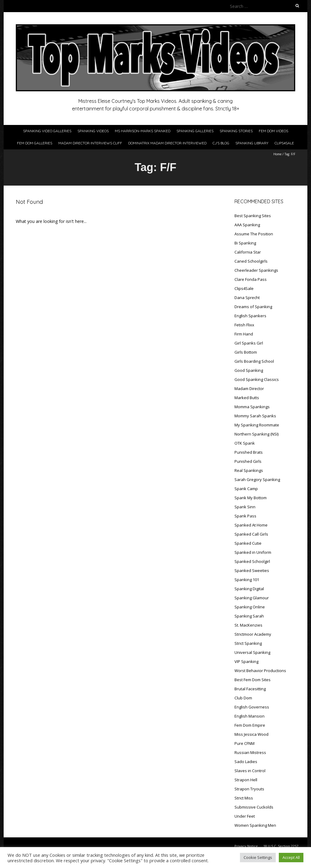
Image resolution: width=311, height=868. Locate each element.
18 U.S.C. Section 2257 (281, 846)
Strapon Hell (246, 780)
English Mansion (249, 716)
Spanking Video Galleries (47, 131)
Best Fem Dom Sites (253, 680)
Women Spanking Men (255, 825)
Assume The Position (254, 234)
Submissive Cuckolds (254, 807)
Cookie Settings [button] (258, 857)
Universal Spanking (252, 652)
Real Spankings (249, 470)
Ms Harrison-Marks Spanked (143, 131)
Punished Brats (249, 452)
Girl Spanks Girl (249, 343)
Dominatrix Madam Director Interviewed (167, 143)
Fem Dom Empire (250, 725)
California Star (248, 252)
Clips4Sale (284, 143)
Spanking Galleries (195, 131)
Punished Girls (248, 461)
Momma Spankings (252, 407)
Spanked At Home (251, 525)
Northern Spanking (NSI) (256, 434)
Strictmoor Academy (253, 634)
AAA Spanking (247, 225)
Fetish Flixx (244, 325)
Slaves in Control (250, 771)
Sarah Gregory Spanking (257, 479)
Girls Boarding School (254, 361)
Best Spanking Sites (253, 216)
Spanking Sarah (249, 616)
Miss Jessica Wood (251, 734)
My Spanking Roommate (257, 425)
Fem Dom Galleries (35, 143)
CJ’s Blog (221, 143)
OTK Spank (245, 443)
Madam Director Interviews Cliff (90, 143)
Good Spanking (249, 370)
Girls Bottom (246, 352)
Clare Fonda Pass (251, 279)
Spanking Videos (93, 131)
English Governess (252, 707)
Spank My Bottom (251, 498)
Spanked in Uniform (253, 552)
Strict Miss (244, 798)
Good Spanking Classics (257, 379)
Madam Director (249, 389)
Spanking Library (252, 143)
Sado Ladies (246, 762)
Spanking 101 (247, 580)
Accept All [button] (291, 857)
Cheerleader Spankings (256, 270)
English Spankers (250, 316)
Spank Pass (245, 516)
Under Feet (245, 816)
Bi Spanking (245, 243)
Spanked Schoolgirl (252, 561)
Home (277, 154)
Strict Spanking (248, 643)
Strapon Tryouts (249, 789)
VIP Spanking (246, 661)
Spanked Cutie (248, 543)
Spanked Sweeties (252, 570)
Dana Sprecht (247, 298)
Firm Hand (244, 334)
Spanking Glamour (252, 598)
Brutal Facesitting (250, 689)
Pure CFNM (244, 743)
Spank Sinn (245, 507)
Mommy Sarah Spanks (255, 416)
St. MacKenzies (248, 625)
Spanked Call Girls (251, 534)
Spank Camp (246, 489)
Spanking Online (250, 607)
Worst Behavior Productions (260, 671)
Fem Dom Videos (273, 131)
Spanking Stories (236, 131)
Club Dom (243, 698)
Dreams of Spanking (253, 307)
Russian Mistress (250, 752)
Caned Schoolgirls (251, 261)
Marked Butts (247, 398)
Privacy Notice (246, 846)
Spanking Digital (249, 589)
